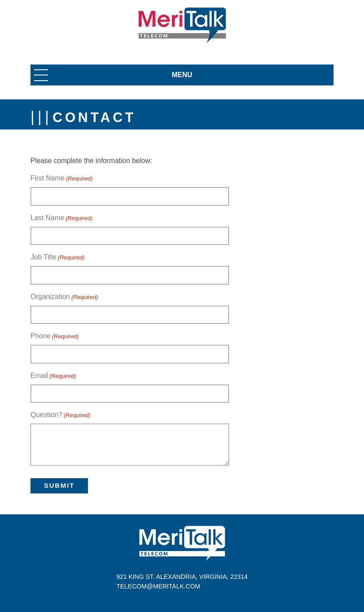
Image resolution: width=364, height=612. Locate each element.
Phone (55, 337)
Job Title (57, 258)
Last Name (61, 218)
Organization (64, 297)
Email (53, 376)
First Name (62, 179)
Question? (61, 415)
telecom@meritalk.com (158, 586)
